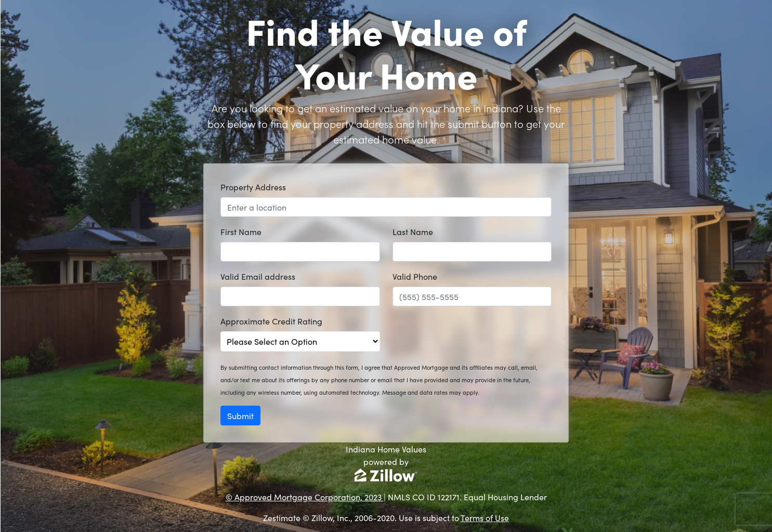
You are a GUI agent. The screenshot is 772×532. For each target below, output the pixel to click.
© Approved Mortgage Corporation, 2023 (305, 497)
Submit (240, 416)
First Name (241, 231)
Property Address (253, 187)
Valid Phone (415, 276)
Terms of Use (485, 517)
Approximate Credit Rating (271, 321)
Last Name (413, 231)
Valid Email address (258, 276)
